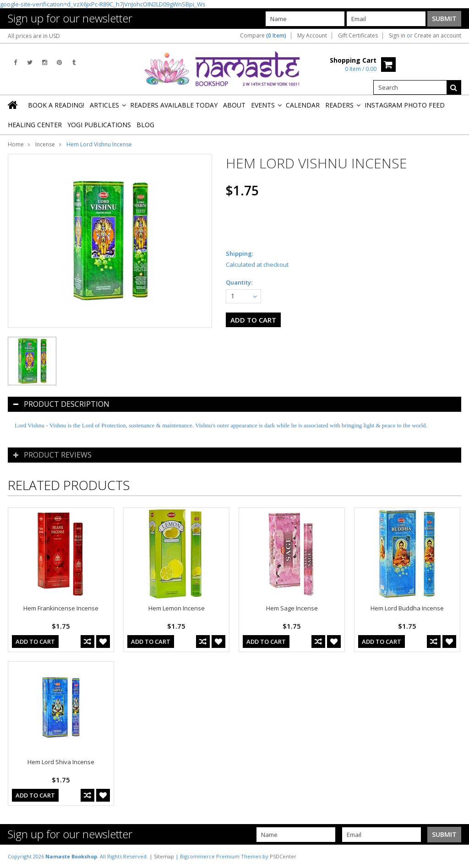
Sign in (397, 36)
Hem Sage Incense (292, 608)
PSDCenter (283, 856)
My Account (312, 36)
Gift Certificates (358, 36)
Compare (263, 36)
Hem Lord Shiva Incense (61, 762)
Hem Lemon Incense (177, 608)
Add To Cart (35, 642)
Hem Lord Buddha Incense (407, 608)
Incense (45, 144)
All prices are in (34, 36)
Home (16, 144)
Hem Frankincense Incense (61, 608)
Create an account (438, 36)
